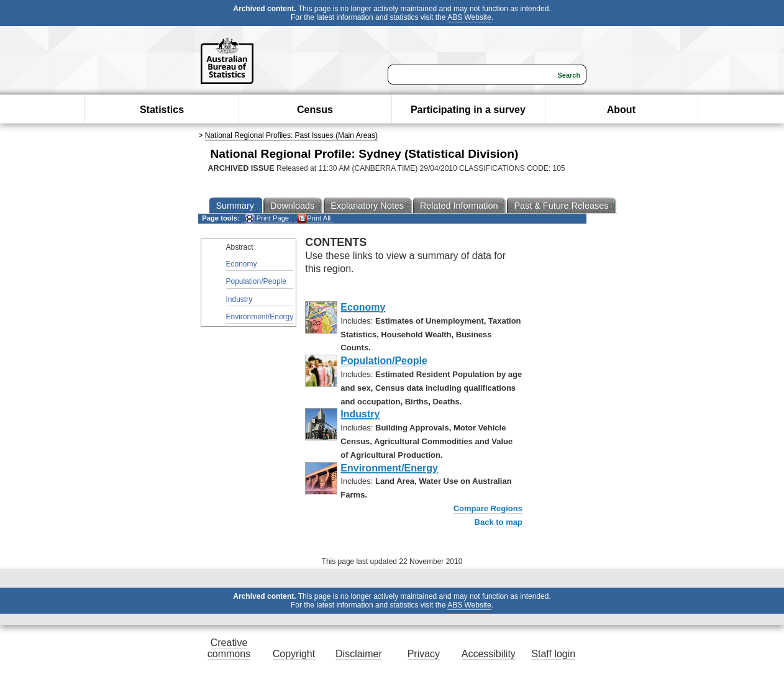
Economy (242, 264)
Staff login (553, 654)
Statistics (162, 110)
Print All (314, 218)
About (621, 110)
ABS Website (469, 17)
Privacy (424, 654)
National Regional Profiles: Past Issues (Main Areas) (291, 135)
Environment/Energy (260, 317)
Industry (239, 299)
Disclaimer (359, 654)
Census (315, 110)
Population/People (256, 281)
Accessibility (489, 654)
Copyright (294, 654)
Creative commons (229, 648)
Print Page (267, 218)
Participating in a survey (468, 110)
